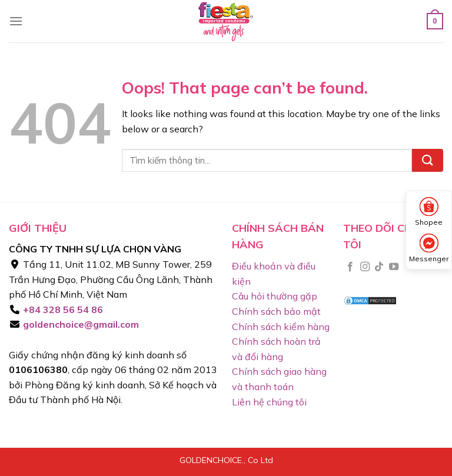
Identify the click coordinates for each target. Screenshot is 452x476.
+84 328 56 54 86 (62, 309)
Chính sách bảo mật (276, 311)
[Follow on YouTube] (394, 267)
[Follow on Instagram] (365, 267)
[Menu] (16, 21)
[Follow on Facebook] (350, 267)
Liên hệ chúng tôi (269, 402)
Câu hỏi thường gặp (275, 296)
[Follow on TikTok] (379, 267)
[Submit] (428, 160)
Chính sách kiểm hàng (281, 327)
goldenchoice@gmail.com (80, 324)
